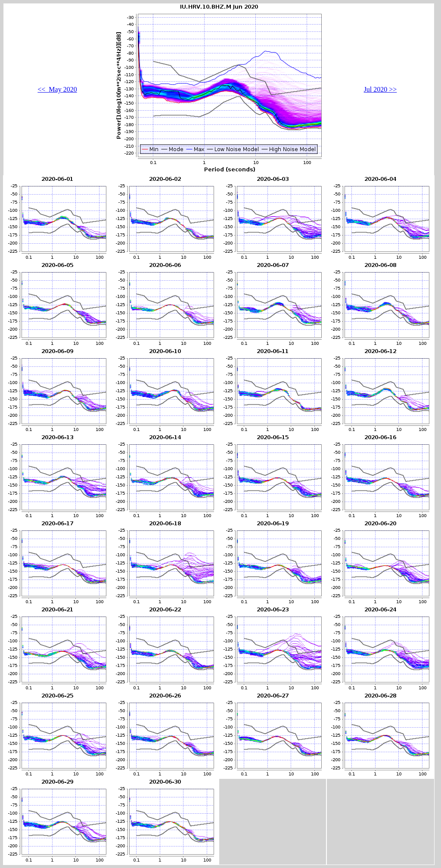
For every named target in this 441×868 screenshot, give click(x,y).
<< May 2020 (57, 89)
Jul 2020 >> (380, 89)
